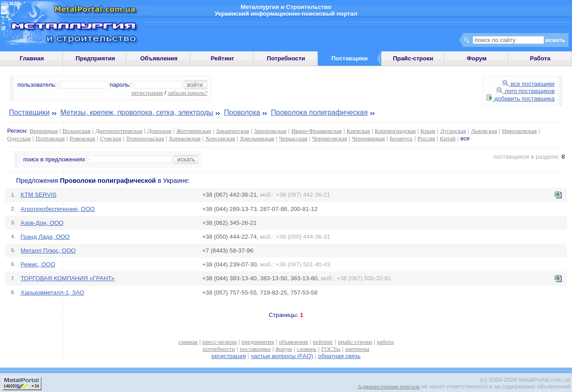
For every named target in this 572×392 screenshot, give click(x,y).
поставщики (255, 349)
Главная (32, 58)
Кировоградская (395, 131)
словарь (307, 349)
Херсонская (220, 138)
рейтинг (323, 342)
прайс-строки (355, 342)
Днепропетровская (119, 131)
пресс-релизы (220, 342)
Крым (428, 131)
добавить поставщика (521, 99)
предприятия (258, 342)
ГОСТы (331, 349)
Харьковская (185, 138)
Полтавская (50, 138)
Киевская (358, 131)
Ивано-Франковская (317, 131)
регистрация (147, 93)
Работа (540, 58)
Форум (477, 58)
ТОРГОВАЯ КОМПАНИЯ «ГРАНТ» (68, 278)
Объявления (159, 58)
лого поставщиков (526, 91)
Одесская (19, 138)
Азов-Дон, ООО (42, 223)
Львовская (484, 131)
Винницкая (44, 131)
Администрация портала (389, 386)
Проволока (242, 112)
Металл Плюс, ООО (48, 251)
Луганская (453, 131)
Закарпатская (232, 131)
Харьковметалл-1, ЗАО (52, 293)
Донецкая (159, 131)
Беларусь (401, 138)
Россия (426, 138)
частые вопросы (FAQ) (282, 356)
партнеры (357, 349)
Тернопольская (145, 138)
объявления (293, 342)
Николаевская (519, 131)
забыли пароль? (187, 93)
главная (188, 342)
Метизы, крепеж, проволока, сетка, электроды (137, 112)
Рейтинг (222, 58)
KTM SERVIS (38, 195)
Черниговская (330, 138)
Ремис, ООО (38, 264)
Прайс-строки (413, 58)
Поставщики (29, 112)
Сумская (111, 138)
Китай (448, 138)
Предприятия (95, 58)
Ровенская (82, 138)
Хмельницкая (257, 138)
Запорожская (270, 131)
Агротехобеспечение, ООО (58, 209)
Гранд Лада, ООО (45, 237)
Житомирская (194, 131)
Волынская (76, 131)
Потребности (286, 58)
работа (385, 342)
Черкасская (293, 138)
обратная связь (339, 356)
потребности (219, 349)
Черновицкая (368, 138)
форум (284, 349)
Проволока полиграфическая (319, 112)
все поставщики (528, 84)
